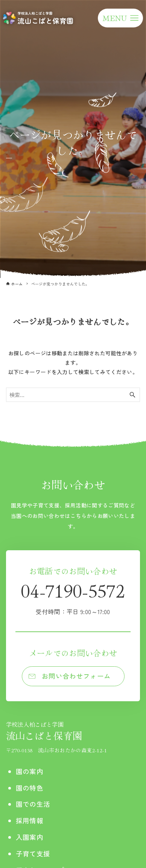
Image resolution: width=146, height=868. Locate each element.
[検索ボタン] (132, 395)
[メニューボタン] (120, 18)
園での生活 (33, 804)
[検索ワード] (73, 395)
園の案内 (30, 771)
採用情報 (30, 820)
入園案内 (30, 837)
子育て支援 (33, 854)
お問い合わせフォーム (76, 676)
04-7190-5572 (73, 597)
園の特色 (30, 788)
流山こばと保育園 (57, 731)
